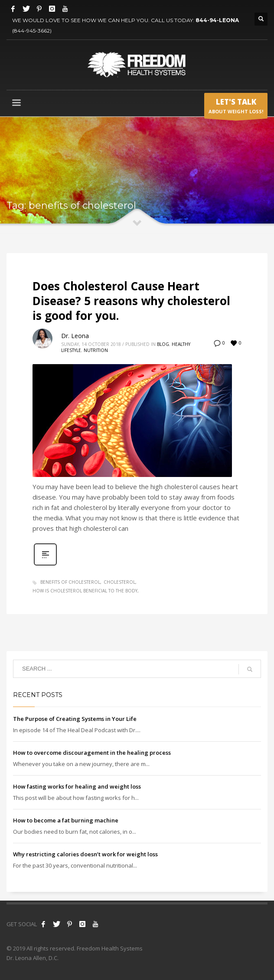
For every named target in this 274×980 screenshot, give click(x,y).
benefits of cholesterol (70, 582)
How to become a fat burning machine (66, 820)
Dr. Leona (75, 336)
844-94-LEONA (217, 20)
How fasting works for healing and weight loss (77, 786)
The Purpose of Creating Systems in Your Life (75, 719)
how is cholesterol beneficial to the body (85, 591)
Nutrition (96, 350)
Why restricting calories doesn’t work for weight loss (85, 854)
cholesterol (119, 582)
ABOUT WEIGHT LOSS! (236, 108)
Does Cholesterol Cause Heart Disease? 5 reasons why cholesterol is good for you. (131, 301)
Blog (163, 344)
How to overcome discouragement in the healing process (92, 753)
